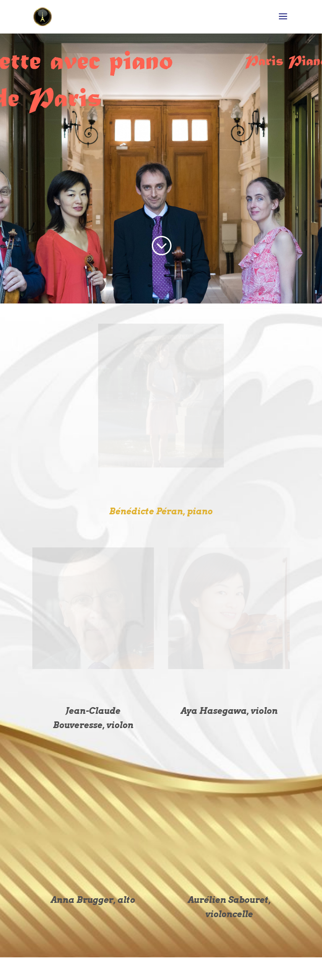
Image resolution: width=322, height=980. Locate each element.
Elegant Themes (143, 968)
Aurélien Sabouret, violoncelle (229, 907)
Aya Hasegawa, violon (229, 711)
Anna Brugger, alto (93, 900)
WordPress (205, 968)
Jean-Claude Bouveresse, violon (93, 718)
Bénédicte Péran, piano (161, 511)
